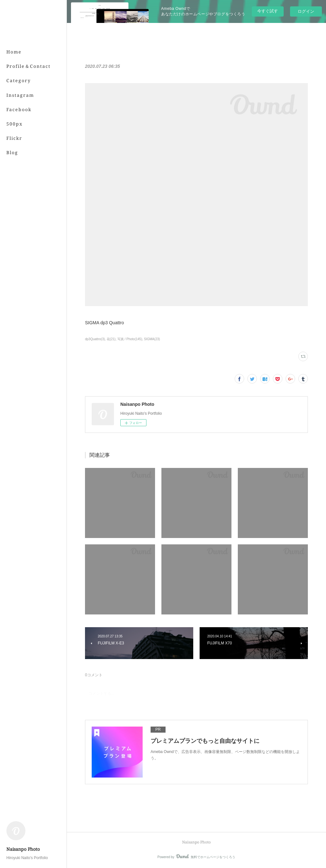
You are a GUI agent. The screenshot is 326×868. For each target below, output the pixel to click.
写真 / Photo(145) (130, 339)
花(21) (111, 339)
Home (14, 52)
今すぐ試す (268, 11)
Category (19, 80)
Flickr (14, 138)
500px (14, 124)
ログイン (306, 11)
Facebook (19, 109)
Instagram (20, 95)
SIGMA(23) (152, 339)
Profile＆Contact (28, 66)
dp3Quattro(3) (95, 339)
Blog (12, 152)
